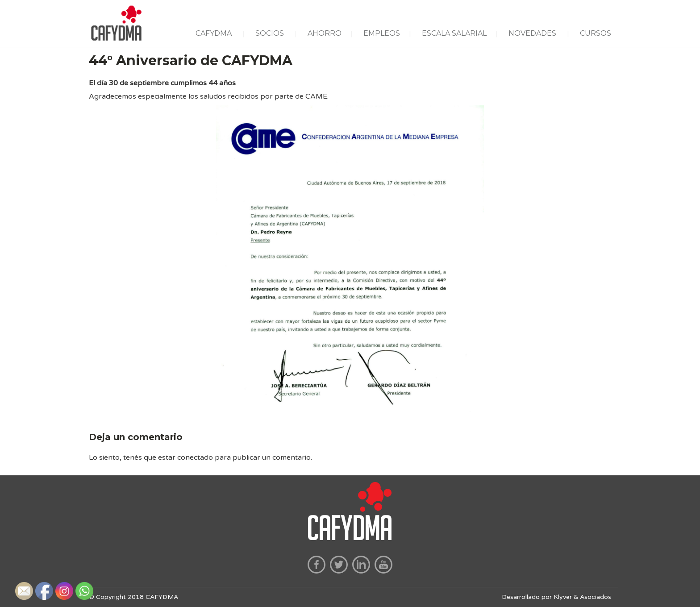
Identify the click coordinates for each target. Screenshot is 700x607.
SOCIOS (270, 33)
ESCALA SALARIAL (454, 33)
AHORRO (325, 33)
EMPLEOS (382, 33)
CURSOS (596, 33)
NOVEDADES (532, 33)
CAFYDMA (214, 33)
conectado (195, 457)
